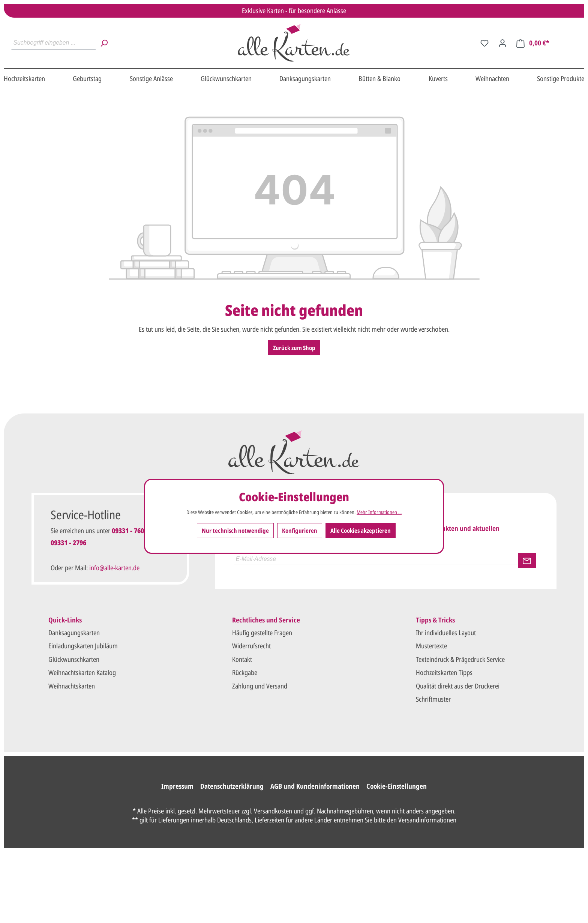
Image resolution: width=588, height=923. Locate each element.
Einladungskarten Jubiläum (83, 646)
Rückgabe (245, 672)
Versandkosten (273, 811)
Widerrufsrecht (251, 646)
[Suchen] (104, 43)
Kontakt (242, 659)
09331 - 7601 (130, 531)
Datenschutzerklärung (232, 786)
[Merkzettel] (484, 43)
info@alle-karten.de (114, 568)
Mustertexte (431, 646)
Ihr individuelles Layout (446, 633)
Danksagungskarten (74, 633)
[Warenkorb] (533, 43)
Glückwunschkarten (74, 659)
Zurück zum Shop (294, 348)
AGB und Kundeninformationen (315, 786)
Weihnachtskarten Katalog (82, 672)
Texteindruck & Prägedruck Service (460, 659)
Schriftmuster (433, 699)
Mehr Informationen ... (379, 512)
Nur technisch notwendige (235, 531)
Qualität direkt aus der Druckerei (458, 686)
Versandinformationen (427, 820)
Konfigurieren (300, 531)
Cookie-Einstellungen (397, 786)
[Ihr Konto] (502, 43)
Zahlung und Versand (260, 686)
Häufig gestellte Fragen (262, 633)
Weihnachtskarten (72, 686)
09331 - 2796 (68, 543)
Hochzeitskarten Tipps (444, 672)
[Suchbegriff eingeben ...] (53, 43)
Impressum (177, 786)
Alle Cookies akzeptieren (361, 531)
